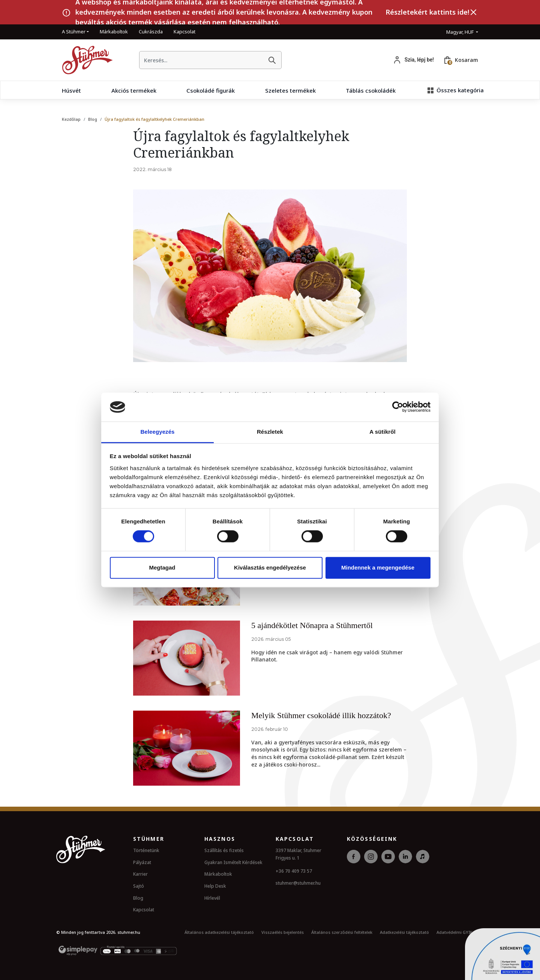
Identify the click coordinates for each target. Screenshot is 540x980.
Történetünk (146, 850)
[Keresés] (272, 60)
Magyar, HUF (460, 32)
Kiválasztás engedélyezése (270, 567)
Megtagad (162, 567)
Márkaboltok (114, 32)
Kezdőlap (71, 119)
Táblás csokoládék (371, 90)
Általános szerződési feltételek (342, 932)
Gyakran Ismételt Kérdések (233, 862)
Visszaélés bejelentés (283, 932)
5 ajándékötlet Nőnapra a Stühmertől (312, 625)
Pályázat (142, 862)
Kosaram (466, 60)
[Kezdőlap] (85, 60)
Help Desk (215, 886)
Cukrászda (151, 32)
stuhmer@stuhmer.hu (298, 883)
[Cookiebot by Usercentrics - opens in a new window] (398, 407)
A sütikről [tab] (382, 432)
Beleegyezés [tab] (157, 432)
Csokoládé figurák (211, 90)
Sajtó (139, 886)
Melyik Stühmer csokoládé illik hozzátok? (321, 715)
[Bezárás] (474, 12)
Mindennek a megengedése (378, 567)
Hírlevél (212, 898)
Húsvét (71, 90)
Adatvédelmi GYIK (454, 932)
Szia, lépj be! (419, 60)
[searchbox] (201, 60)
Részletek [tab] (270, 432)
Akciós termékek (134, 90)
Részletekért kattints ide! (427, 12)
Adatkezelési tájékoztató (404, 932)
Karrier (140, 874)
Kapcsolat (184, 32)
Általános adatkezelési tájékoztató (219, 932)
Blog (93, 119)
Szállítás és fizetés (224, 850)
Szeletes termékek (290, 90)
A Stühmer (74, 32)
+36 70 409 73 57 (294, 871)
